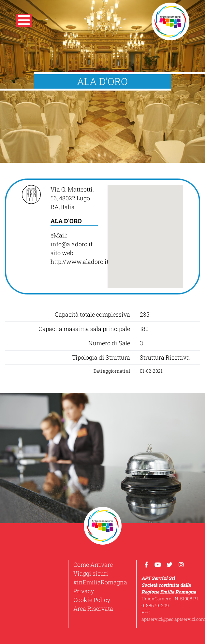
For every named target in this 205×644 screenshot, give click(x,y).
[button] (24, 21)
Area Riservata (93, 608)
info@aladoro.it (72, 244)
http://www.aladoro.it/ (81, 262)
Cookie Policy (92, 600)
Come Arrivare (93, 565)
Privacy (84, 591)
